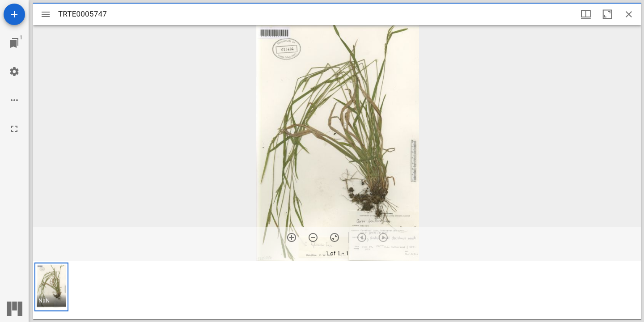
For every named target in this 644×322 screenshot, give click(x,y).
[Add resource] (14, 14)
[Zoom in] (292, 237)
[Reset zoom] (335, 237)
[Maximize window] (607, 14)
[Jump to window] (14, 43)
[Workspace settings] (14, 72)
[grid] (337, 290)
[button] (51, 287)
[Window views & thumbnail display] (586, 14)
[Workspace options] (14, 100)
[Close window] (629, 14)
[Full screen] (14, 129)
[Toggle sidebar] (46, 14)
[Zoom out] (313, 237)
